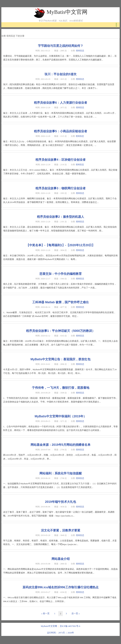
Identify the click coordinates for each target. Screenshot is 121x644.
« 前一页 (45, 613)
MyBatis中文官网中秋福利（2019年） (60, 416)
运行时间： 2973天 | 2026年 (61, 633)
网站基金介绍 (61, 559)
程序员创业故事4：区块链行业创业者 (60, 160)
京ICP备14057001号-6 (70, 626)
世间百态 (80, 51)
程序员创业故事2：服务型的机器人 (60, 217)
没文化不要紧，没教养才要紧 (61, 530)
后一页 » (76, 613)
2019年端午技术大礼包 (60, 502)
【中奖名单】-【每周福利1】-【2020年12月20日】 (60, 245)
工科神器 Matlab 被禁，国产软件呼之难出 (61, 302)
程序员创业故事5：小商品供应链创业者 (60, 131)
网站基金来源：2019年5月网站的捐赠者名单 (60, 445)
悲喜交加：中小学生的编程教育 (61, 274)
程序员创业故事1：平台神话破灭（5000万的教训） (60, 331)
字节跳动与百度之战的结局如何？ (61, 46)
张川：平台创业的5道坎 (60, 74)
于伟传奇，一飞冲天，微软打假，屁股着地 (61, 388)
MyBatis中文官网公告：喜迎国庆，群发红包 (61, 359)
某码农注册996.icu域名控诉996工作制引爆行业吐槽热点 (60, 587)
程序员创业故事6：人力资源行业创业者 (60, 103)
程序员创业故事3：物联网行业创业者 (60, 188)
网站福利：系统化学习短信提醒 (61, 473)
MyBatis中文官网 (67, 12)
